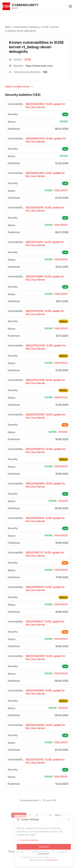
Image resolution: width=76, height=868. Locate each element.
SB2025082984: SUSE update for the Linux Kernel (45, 485)
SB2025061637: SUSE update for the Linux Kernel (45, 623)
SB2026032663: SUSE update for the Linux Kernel (45, 106)
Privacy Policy (41, 852)
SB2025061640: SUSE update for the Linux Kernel (45, 589)
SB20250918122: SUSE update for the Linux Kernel (46, 451)
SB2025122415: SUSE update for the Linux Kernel (45, 244)
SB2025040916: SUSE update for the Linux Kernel (45, 692)
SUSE (45, 27)
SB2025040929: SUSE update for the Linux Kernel (45, 658)
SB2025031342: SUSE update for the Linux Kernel (45, 761)
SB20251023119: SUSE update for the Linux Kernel (45, 382)
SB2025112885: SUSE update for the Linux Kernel (45, 278)
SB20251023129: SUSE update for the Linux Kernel (46, 347)
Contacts (63, 852)
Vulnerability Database (26, 27)
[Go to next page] (59, 815)
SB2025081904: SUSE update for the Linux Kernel (45, 520)
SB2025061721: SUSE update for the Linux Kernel (45, 554)
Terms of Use (16, 852)
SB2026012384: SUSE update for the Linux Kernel (45, 175)
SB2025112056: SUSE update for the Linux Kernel (45, 313)
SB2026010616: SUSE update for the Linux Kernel (45, 209)
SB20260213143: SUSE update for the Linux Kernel (46, 140)
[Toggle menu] (70, 6)
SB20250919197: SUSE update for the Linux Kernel (46, 416)
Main (8, 27)
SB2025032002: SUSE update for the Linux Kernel (45, 727)
